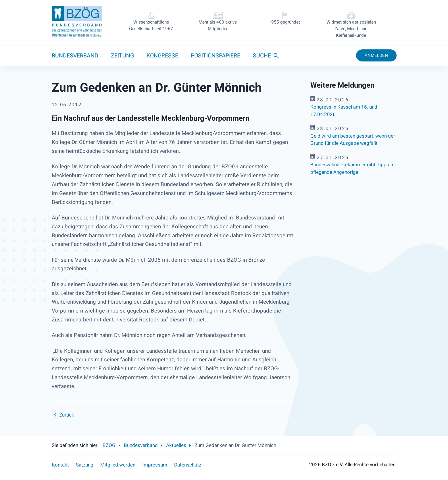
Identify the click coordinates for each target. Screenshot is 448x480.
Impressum (155, 465)
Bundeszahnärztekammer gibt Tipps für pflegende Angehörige (353, 168)
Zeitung (122, 56)
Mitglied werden (118, 465)
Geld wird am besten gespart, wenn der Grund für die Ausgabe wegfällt (353, 140)
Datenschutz (188, 465)
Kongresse (162, 56)
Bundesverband (75, 56)
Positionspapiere (216, 56)
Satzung (85, 465)
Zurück (67, 415)
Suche (262, 56)
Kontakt (60, 465)
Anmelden (376, 55)
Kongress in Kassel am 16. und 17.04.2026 (344, 111)
